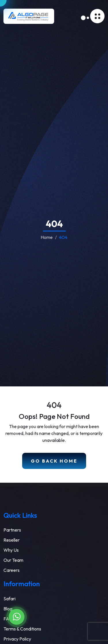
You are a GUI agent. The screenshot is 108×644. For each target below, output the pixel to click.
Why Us (11, 550)
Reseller (12, 540)
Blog (8, 609)
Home (47, 237)
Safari (10, 599)
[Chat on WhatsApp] (17, 617)
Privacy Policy (17, 639)
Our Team (13, 560)
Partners (12, 530)
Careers (12, 570)
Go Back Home (54, 461)
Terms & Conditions (22, 629)
